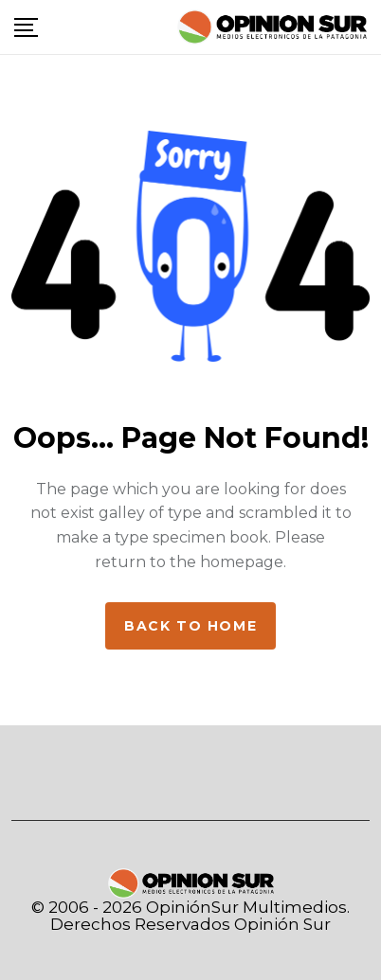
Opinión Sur (282, 924)
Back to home (190, 626)
